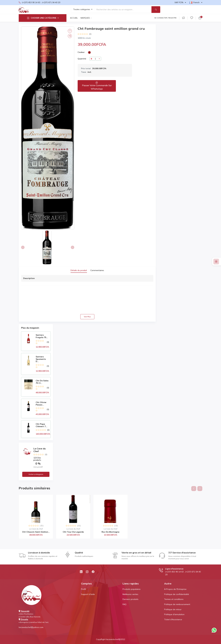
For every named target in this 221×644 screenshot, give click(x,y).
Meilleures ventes (130, 594)
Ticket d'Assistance (173, 619)
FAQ (124, 604)
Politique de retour (173, 609)
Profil (83, 589)
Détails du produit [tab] (79, 270)
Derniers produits (130, 599)
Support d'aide (88, 594)
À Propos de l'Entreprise (175, 589)
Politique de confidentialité (177, 594)
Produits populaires (132, 589)
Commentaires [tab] (97, 270)
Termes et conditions (174, 599)
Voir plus (87, 317)
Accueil (74, 18)
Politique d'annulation (174, 614)
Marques (85, 18)
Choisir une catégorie (41, 18)
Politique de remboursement (177, 604)
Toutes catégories (82, 9)
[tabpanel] (87, 297)
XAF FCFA (179, 2)
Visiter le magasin (36, 474)
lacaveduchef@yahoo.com (31, 627)
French (194, 2)
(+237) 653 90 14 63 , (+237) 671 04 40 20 (39, 3)
